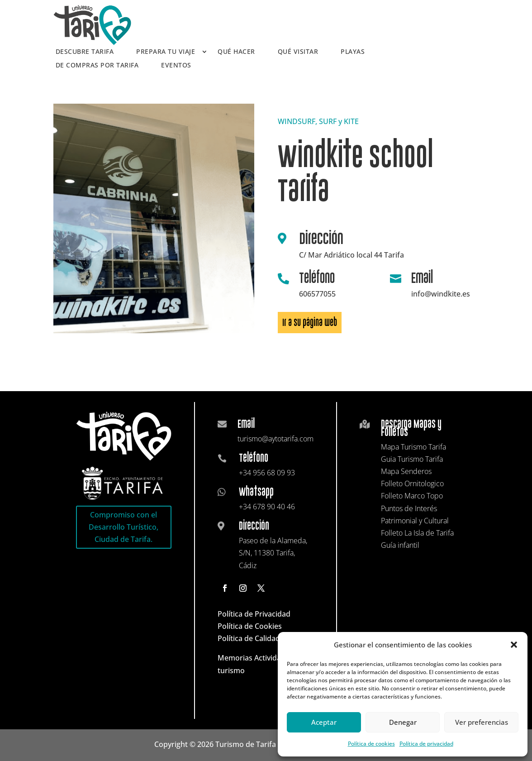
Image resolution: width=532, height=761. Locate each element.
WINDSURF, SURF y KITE (318, 121)
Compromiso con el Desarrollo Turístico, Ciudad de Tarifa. (123, 527)
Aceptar (324, 722)
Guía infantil (400, 545)
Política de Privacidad (254, 614)
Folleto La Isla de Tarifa (417, 533)
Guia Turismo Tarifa (412, 459)
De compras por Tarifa (97, 66)
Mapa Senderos (406, 471)
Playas (353, 52)
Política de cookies (371, 744)
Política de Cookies (250, 626)
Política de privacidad (426, 744)
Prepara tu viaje (166, 52)
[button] (514, 645)
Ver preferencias (482, 722)
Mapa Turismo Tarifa (413, 447)
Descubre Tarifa (85, 52)
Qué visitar (298, 52)
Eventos (176, 66)
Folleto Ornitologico (412, 483)
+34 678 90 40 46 (267, 507)
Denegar (403, 722)
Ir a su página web (310, 323)
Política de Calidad (249, 638)
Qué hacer (236, 52)
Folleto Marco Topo (412, 496)
